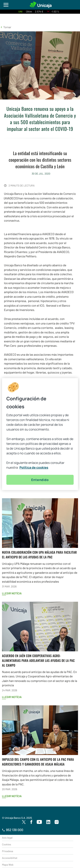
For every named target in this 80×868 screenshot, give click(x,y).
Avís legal (7, 838)
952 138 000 (13, 830)
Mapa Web (8, 865)
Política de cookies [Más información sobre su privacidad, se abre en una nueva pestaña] (34, 467)
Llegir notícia (12, 593)
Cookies (6, 844)
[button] (6, 27)
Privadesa (8, 851)
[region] (40, 434)
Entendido (40, 480)
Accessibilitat (10, 858)
